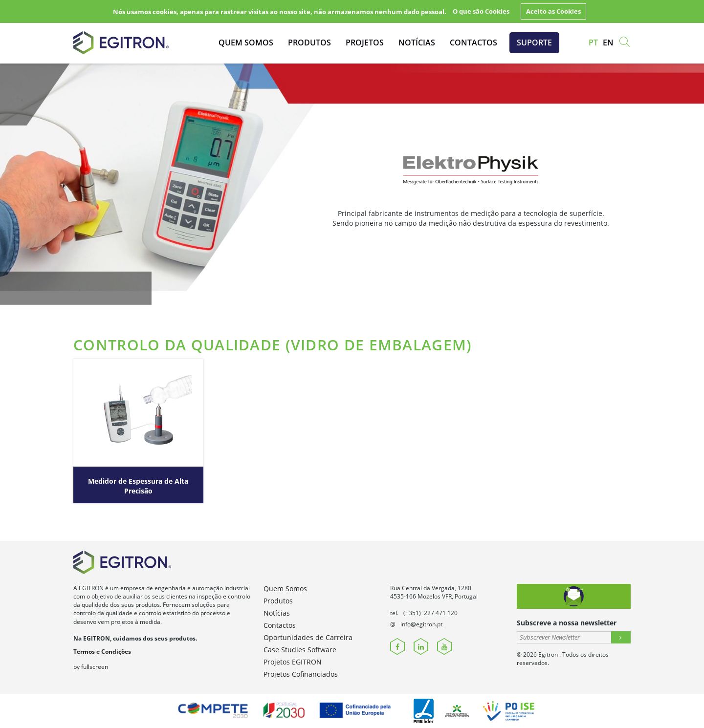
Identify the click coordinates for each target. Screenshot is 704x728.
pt (593, 43)
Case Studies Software (300, 650)
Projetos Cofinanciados (301, 674)
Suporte (534, 43)
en (608, 43)
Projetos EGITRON (293, 662)
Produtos (309, 43)
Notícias (417, 43)
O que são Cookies (481, 11)
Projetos (365, 43)
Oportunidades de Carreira (308, 637)
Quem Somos (246, 43)
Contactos (473, 43)
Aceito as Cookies (553, 11)
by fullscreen (91, 667)
